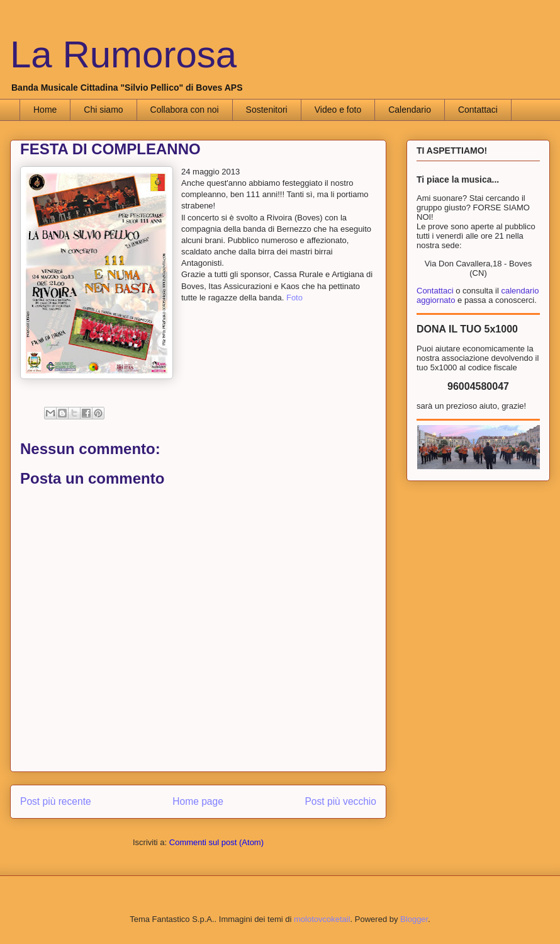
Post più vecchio (340, 801)
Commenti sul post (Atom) (216, 842)
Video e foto (338, 110)
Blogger (414, 919)
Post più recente (56, 801)
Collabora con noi (185, 110)
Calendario (410, 110)
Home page (198, 801)
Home (45, 110)
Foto (294, 298)
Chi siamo (103, 110)
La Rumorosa (123, 54)
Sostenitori (267, 110)
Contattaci (478, 110)
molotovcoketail (322, 919)
